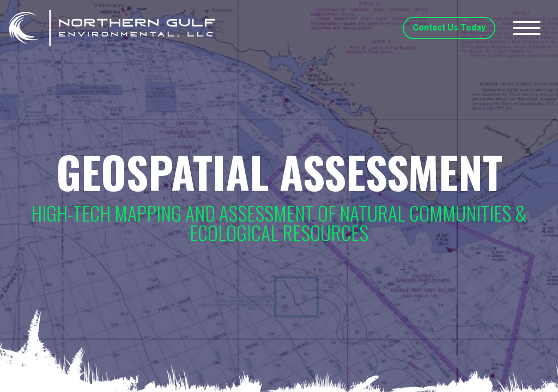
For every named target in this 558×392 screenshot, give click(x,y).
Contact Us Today (449, 27)
